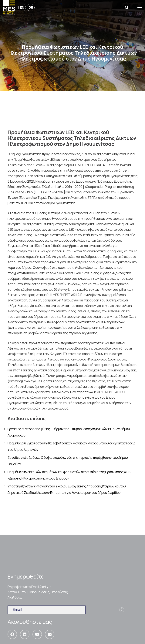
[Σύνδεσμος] (9, 8)
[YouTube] (37, 634)
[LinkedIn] (25, 634)
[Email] (50, 634)
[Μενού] (140, 8)
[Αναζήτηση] (127, 8)
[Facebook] (12, 634)
